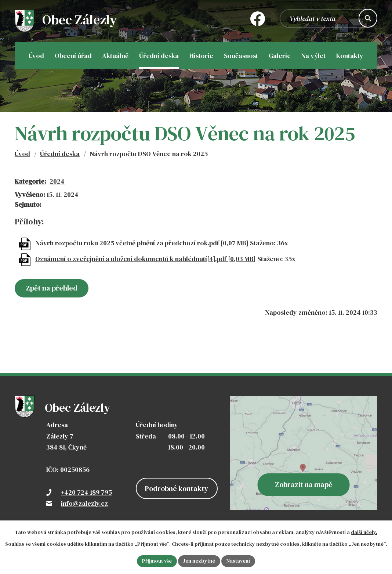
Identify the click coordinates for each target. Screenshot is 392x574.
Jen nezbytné (199, 561)
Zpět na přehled (52, 288)
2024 (57, 181)
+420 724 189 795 (86, 492)
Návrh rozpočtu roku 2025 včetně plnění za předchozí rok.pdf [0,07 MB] (142, 243)
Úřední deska (60, 154)
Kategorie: (30, 181)
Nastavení (238, 561)
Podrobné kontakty (177, 488)
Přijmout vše (157, 561)
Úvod (22, 154)
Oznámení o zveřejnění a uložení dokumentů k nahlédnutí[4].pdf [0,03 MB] (146, 259)
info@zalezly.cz (84, 503)
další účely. (364, 532)
